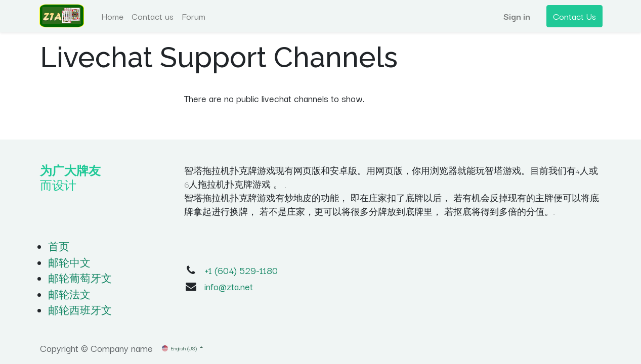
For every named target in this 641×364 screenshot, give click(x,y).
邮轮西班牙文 (80, 310)
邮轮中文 (69, 262)
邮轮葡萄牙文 (80, 278)
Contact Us (573, 16)
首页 (59, 246)
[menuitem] (113, 16)
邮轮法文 (69, 294)
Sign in (516, 16)
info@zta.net (229, 286)
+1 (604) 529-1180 (241, 270)
